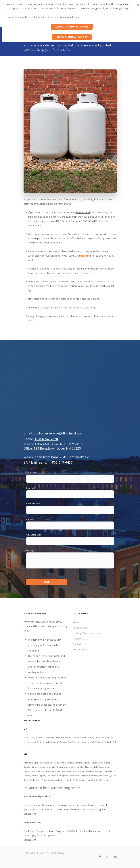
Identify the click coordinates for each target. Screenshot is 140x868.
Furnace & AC (80, 639)
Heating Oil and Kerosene (87, 633)
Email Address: (33, 488)
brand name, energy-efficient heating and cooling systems (45, 667)
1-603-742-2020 (46, 439)
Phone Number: (34, 504)
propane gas (35, 645)
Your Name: (32, 473)
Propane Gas (80, 628)
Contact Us (79, 644)
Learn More (30, 814)
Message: (31, 550)
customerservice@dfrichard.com (59, 433)
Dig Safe (84, 256)
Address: (30, 519)
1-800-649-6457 (61, 462)
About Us (78, 622)
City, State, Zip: (33, 535)
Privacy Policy (80, 649)
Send (47, 582)
